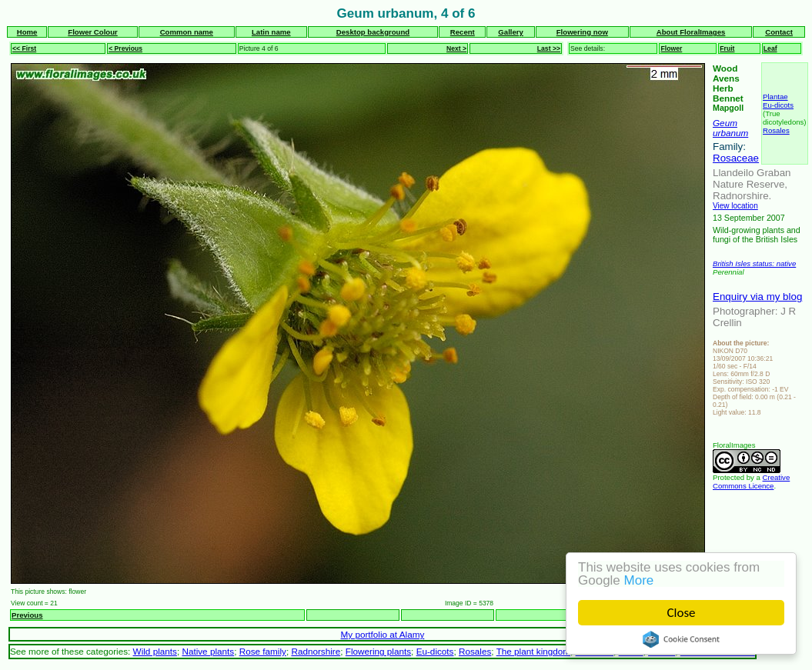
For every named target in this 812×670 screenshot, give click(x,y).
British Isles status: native (754, 263)
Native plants (208, 651)
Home (27, 32)
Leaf (770, 48)
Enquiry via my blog (757, 297)
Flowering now (582, 32)
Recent (463, 32)
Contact (779, 32)
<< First (24, 48)
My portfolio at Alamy (383, 634)
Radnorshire (316, 651)
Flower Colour (93, 32)
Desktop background (373, 32)
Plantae (775, 97)
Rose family (263, 651)
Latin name (271, 32)
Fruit (727, 48)
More (639, 580)
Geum (725, 123)
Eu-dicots (778, 105)
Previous (27, 615)
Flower (671, 48)
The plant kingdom (533, 651)
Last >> (549, 48)
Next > (456, 48)
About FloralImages (691, 32)
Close (682, 613)
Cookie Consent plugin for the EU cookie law (681, 639)
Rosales (776, 130)
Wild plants (155, 651)
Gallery (511, 32)
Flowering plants (378, 651)
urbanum (730, 133)
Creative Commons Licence (751, 482)
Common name (187, 32)
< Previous (125, 48)
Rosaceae (736, 158)
